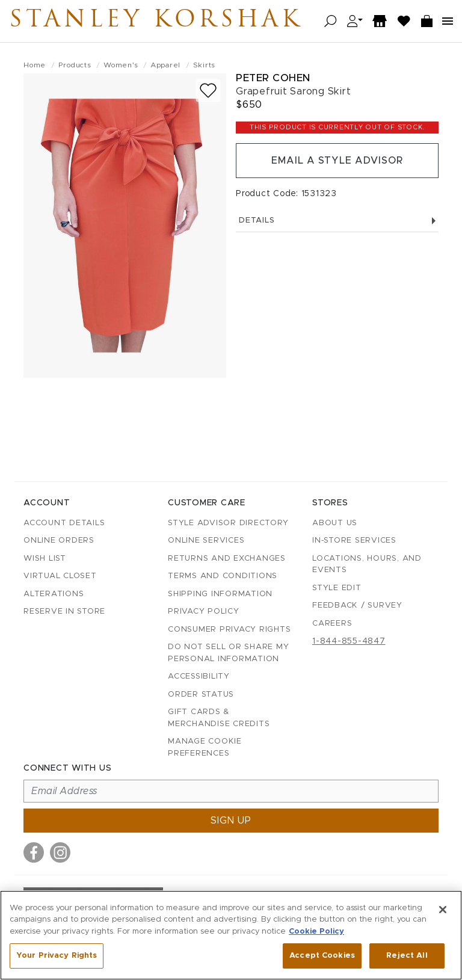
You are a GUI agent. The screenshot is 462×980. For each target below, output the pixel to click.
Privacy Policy (204, 612)
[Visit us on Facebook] (34, 852)
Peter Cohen (273, 78)
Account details (64, 523)
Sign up (231, 821)
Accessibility (199, 676)
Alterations (54, 594)
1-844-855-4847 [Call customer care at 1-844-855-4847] (349, 641)
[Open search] (331, 21)
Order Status (201, 695)
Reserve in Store (64, 612)
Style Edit (337, 588)
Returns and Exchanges (227, 559)
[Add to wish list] (208, 91)
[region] (231, 935)
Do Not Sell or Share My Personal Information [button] (228, 653)
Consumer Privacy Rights (229, 630)
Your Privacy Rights (57, 956)
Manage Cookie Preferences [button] (205, 747)
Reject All (407, 956)
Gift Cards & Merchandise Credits (219, 718)
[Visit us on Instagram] (60, 852)
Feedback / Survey (357, 606)
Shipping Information (220, 594)
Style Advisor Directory (228, 523)
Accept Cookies (322, 956)
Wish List (45, 559)
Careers (332, 624)
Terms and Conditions (223, 576)
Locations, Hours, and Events (367, 565)
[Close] (443, 910)
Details (337, 220)
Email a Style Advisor (337, 161)
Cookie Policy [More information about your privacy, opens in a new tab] (316, 932)
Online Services (206, 541)
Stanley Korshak (156, 21)
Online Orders (59, 541)
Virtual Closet (60, 576)
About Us (335, 523)
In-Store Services (354, 541)
